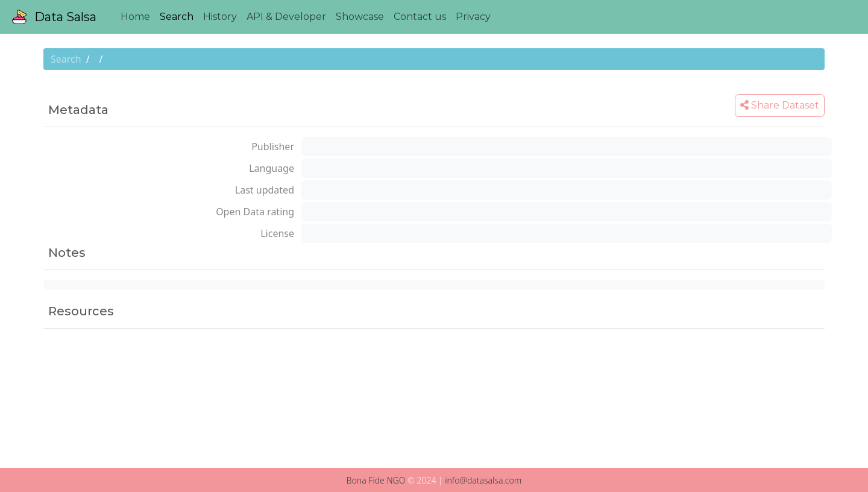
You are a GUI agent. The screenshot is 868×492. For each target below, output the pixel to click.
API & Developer (286, 17)
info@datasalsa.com (483, 480)
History (220, 17)
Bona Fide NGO (376, 480)
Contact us (420, 17)
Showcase (360, 17)
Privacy (473, 17)
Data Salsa (54, 17)
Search (177, 17)
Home (135, 17)
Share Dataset (780, 105)
